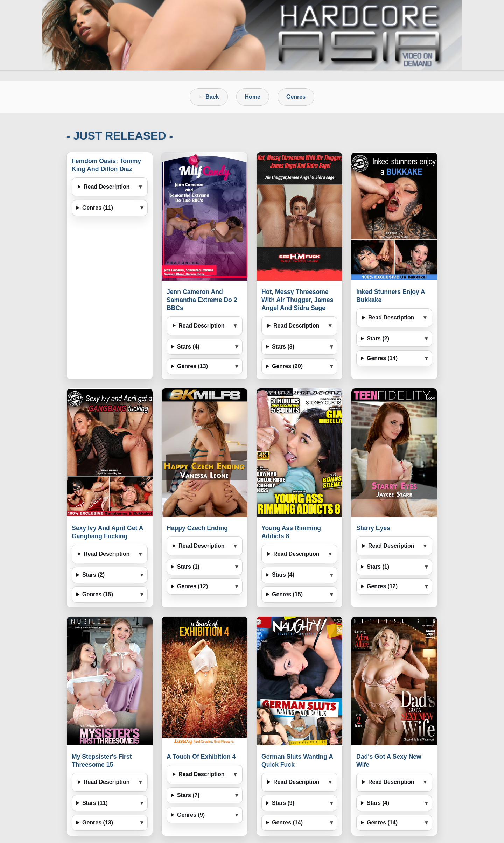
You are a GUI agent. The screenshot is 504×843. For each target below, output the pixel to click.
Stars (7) (188, 795)
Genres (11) (98, 208)
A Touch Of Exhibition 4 (201, 757)
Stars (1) (188, 567)
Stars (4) (188, 347)
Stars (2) (378, 339)
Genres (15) (98, 594)
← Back (209, 97)
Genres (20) (287, 366)
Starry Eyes (373, 528)
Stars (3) (283, 347)
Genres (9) (191, 815)
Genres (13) (192, 366)
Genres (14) (382, 358)
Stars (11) (95, 803)
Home (253, 97)
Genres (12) (192, 586)
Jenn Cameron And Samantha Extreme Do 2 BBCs (202, 300)
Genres (296, 97)
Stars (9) (283, 803)
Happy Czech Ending (197, 528)
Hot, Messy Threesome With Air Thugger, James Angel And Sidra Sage (297, 300)
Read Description (107, 187)
